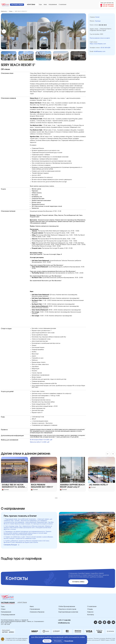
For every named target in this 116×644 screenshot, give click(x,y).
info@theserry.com (100, 52)
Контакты (91, 615)
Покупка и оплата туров (67, 609)
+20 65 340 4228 (105, 48)
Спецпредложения (8, 615)
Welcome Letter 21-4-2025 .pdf (40, 442)
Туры (40, 5)
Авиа (45, 5)
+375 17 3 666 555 (64, 620)
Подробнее (69, 641)
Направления (53, 5)
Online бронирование (67, 606)
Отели (11, 11)
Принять (47, 641)
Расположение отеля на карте (100, 38)
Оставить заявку (78, 582)
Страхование (35, 609)
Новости (90, 612)
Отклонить (58, 641)
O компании (62, 5)
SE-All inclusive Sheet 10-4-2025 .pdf (41, 440)
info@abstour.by (64, 623)
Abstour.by (4, 11)
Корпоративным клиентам (68, 612)
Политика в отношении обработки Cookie (104, 638)
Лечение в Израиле (37, 612)
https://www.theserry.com (98, 44)
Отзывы (90, 609)
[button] (83, 31)
